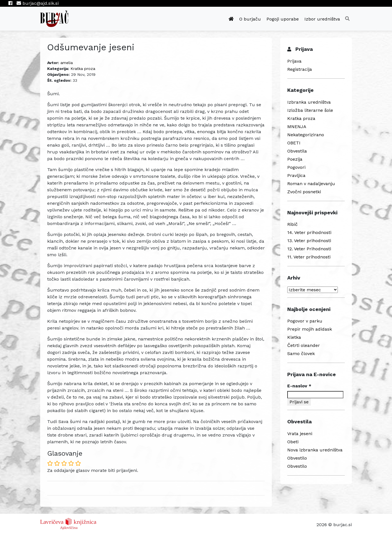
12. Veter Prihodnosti (309, 249)
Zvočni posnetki (304, 192)
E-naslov (299, 386)
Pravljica (296, 175)
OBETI (294, 143)
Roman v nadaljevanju (311, 184)
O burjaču (250, 19)
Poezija (295, 159)
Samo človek (301, 354)
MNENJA (297, 127)
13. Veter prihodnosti (309, 241)
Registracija (300, 69)
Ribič (292, 224)
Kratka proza (83, 69)
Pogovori (296, 167)
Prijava (294, 61)
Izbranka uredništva (309, 102)
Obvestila (297, 151)
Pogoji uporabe (283, 19)
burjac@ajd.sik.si (38, 3)
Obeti (293, 442)
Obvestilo (297, 458)
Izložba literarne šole (310, 110)
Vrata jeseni (300, 434)
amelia (67, 63)
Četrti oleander (304, 345)
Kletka (294, 337)
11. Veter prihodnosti (309, 257)
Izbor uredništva (322, 19)
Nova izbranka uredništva (315, 450)
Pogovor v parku (305, 321)
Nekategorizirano (306, 135)
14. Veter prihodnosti (309, 232)
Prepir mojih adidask (310, 329)
